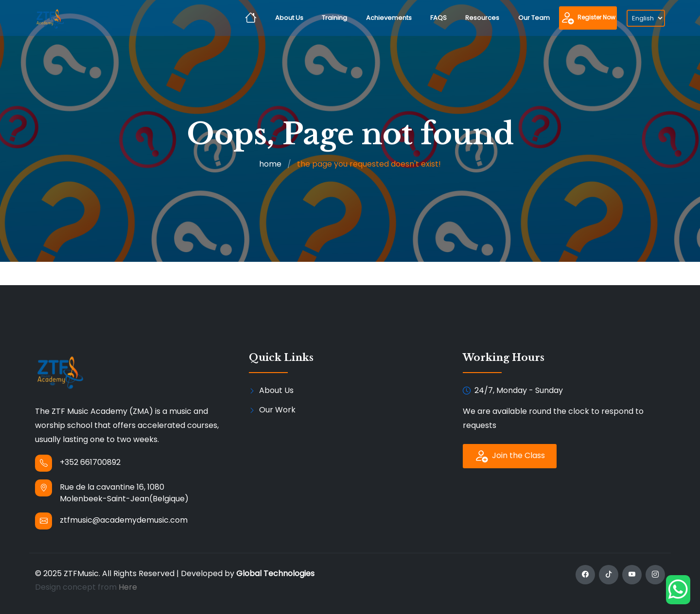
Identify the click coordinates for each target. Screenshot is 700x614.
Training (334, 18)
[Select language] (646, 18)
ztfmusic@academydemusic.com (124, 520)
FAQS (438, 18)
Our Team (534, 18)
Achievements (389, 18)
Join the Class (510, 456)
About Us (289, 18)
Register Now (588, 18)
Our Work (277, 410)
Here (128, 587)
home (270, 164)
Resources (482, 18)
